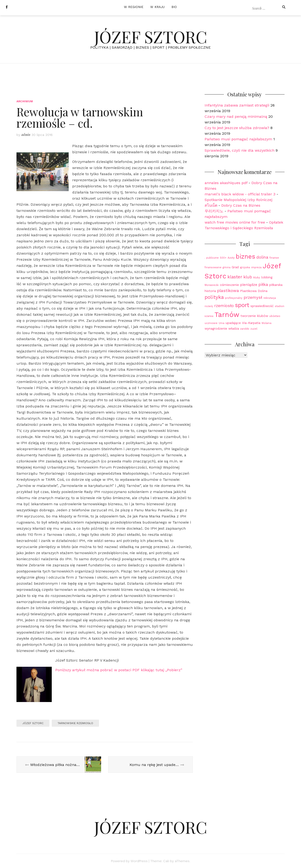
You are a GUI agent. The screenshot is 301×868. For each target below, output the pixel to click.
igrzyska (245, 267)
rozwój (209, 306)
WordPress (139, 861)
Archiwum (25, 101)
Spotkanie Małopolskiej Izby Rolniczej (238, 200)
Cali (166, 861)
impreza (256, 267)
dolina (262, 257)
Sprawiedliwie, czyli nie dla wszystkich (240, 150)
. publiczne (212, 258)
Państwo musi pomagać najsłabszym (238, 139)
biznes (246, 256)
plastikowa (228, 291)
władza (234, 328)
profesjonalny (234, 298)
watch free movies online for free (235, 222)
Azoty (231, 258)
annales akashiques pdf (226, 183)
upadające (233, 323)
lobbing (267, 277)
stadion (280, 306)
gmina (227, 267)
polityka (214, 297)
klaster (235, 277)
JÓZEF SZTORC (151, 36)
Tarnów (227, 315)
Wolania (266, 323)
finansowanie (213, 267)
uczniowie (211, 323)
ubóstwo (275, 316)
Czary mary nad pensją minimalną (236, 116)
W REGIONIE (134, 7)
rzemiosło (224, 306)
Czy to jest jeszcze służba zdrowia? (237, 128)
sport (242, 305)
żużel (254, 329)
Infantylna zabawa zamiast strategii (237, 105)
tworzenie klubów (254, 316)
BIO (174, 7)
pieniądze (249, 285)
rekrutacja (270, 298)
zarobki (245, 329)
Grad (235, 267)
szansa (209, 316)
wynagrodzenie (216, 328)
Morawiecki (212, 285)
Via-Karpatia (251, 323)
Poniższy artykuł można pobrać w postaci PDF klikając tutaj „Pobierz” (119, 670)
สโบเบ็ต (211, 205)
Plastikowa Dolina (254, 291)
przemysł (253, 297)
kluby (257, 278)
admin (26, 135)
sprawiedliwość (262, 306)
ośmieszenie (229, 285)
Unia (222, 323)
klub (248, 277)
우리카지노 (214, 211)
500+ (223, 258)
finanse (274, 258)
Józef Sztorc (33, 723)
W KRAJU (157, 7)
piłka (263, 284)
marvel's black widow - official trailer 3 (240, 194)
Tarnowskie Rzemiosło (75, 723)
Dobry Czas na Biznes (241, 205)
